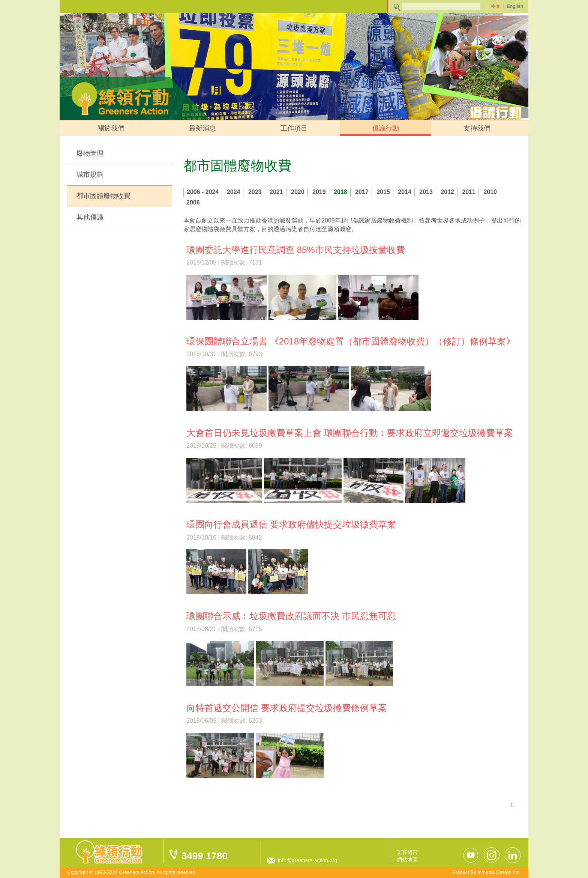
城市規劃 (90, 174)
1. (512, 805)
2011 (469, 192)
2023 (255, 192)
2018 (340, 192)
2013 (426, 192)
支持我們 (477, 128)
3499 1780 (205, 856)
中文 (496, 6)
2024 (234, 192)
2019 (319, 192)
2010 (490, 192)
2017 (362, 192)
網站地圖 (407, 860)
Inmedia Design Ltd (498, 872)
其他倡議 (90, 217)
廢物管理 (90, 153)
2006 (193, 202)
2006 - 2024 (203, 192)
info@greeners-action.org (307, 860)
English (515, 6)
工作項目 (294, 128)
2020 (298, 192)
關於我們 (111, 128)
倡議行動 (385, 128)
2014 (405, 192)
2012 (447, 192)
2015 (383, 192)
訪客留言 (407, 852)
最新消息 (202, 128)
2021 (276, 192)
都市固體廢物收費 (103, 196)
